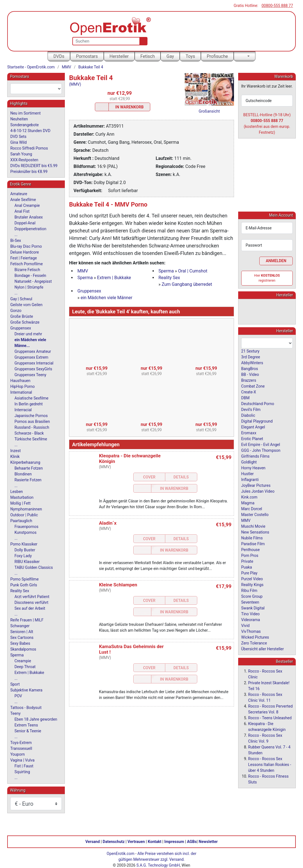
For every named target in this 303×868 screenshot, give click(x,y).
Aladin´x (108, 523)
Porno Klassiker (24, 544)
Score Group (252, 596)
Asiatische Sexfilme (31, 398)
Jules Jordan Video (258, 491)
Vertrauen (136, 841)
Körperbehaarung (25, 462)
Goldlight (249, 462)
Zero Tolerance (254, 643)
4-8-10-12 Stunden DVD (30, 131)
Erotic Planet (252, 438)
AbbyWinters (252, 363)
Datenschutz (114, 841)
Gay (170, 56)
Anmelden (276, 261)
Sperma (166, 271)
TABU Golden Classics (34, 567)
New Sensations (255, 532)
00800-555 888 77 (277, 6)
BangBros (250, 368)
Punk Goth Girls (24, 585)
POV (18, 696)
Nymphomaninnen (26, 509)
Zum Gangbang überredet (187, 284)
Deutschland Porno (258, 403)
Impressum (174, 841)
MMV (66, 67)
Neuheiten (19, 119)
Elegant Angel (253, 427)
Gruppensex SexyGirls (33, 369)
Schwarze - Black (29, 433)
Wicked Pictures (255, 637)
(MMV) (75, 84)
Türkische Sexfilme (31, 439)
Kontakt (155, 841)
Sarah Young (21, 154)
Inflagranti (250, 479)
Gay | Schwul (21, 299)
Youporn (18, 754)
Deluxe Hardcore (25, 252)
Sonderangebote (24, 125)
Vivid (245, 625)
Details (181, 477)
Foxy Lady (23, 556)
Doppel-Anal (25, 223)
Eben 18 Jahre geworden (36, 719)
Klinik (15, 457)
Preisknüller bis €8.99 (29, 172)
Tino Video (251, 614)
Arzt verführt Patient (32, 597)
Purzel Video (252, 579)
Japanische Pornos (31, 416)
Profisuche (217, 56)
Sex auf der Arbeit (30, 608)
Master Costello (255, 514)
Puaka (247, 567)
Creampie (23, 661)
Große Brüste (22, 316)
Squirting (22, 772)
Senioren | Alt (22, 632)
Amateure (19, 194)
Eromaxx (249, 433)
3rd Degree (251, 357)
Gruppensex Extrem (31, 357)
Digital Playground (257, 421)
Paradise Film (253, 544)
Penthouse (251, 549)
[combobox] (36, 89)
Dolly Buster (25, 550)
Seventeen (250, 602)
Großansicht (209, 111)
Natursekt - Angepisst (33, 281)
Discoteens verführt (31, 602)
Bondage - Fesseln (30, 276)
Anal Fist (22, 211)
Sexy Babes (20, 643)
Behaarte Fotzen (29, 468)
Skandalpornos (23, 649)
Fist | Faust (24, 766)
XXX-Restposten (24, 160)
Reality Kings (252, 584)
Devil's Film (251, 409)
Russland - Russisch (32, 427)
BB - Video (250, 374)
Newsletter (208, 841)
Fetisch (148, 56)
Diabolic (248, 415)
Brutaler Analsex (29, 217)
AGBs (192, 841)
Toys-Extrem (21, 743)
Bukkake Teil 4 (91, 67)
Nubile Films (252, 538)
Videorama (251, 619)
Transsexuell (21, 748)
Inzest (16, 451)
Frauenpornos (26, 527)
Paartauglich (21, 521)
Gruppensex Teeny (30, 375)
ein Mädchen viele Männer (107, 298)
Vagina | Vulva (22, 760)
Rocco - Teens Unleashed (270, 718)
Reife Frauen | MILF (27, 620)
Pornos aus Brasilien (32, 421)
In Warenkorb (129, 107)
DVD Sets (18, 137)
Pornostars (87, 56)
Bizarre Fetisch (27, 270)
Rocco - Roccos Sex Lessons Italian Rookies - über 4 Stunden (270, 764)
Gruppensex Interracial (34, 363)
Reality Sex (169, 278)
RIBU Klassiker (27, 562)
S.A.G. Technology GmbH (158, 865)
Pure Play (249, 573)
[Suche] (142, 41)
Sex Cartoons (22, 638)
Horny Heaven (253, 468)
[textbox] (36, 89)
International (21, 392)
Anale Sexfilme (23, 200)
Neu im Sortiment (25, 113)
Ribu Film (249, 590)
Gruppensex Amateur (33, 351)
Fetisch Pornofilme (27, 264)
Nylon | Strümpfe (29, 287)
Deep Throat (25, 667)
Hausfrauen (20, 381)
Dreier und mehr (28, 334)
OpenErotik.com (120, 853)
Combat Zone (253, 386)
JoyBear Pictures (256, 485)
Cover (149, 477)
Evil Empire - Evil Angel (261, 444)
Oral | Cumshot (193, 271)
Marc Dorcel (252, 509)
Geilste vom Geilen (26, 305)
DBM (245, 398)
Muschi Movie (253, 526)
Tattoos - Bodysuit (26, 708)
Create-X (249, 392)
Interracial (23, 410)
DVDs (59, 56)
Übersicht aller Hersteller (263, 649)
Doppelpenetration (30, 229)
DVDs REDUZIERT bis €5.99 (34, 166)
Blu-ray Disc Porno (26, 246)
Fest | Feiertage (24, 258)
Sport (15, 684)
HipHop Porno (23, 386)
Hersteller (119, 56)
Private (247, 561)
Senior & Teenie (28, 731)
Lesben (17, 492)
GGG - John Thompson (261, 450)
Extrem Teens (26, 725)
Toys (190, 56)
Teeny (15, 713)
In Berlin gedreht (29, 404)
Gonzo (16, 311)
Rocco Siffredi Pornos (29, 148)
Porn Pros (250, 555)
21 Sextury (250, 351)
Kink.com (249, 497)
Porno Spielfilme (24, 579)
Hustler (247, 473)
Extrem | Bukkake (114, 278)
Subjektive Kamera (26, 690)
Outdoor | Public (24, 515)
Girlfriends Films (255, 456)
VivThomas (251, 631)
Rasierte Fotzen (28, 480)
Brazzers (249, 380)
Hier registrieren (267, 278)
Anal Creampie (27, 205)
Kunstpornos (25, 532)
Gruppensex (89, 291)
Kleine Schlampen (118, 585)
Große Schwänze (25, 322)
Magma (248, 503)
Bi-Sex (16, 240)
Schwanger (20, 626)
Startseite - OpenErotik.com (31, 67)
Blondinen (23, 474)
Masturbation (22, 497)
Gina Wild (19, 142)
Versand (93, 841)
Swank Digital (253, 608)
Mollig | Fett (20, 503)
